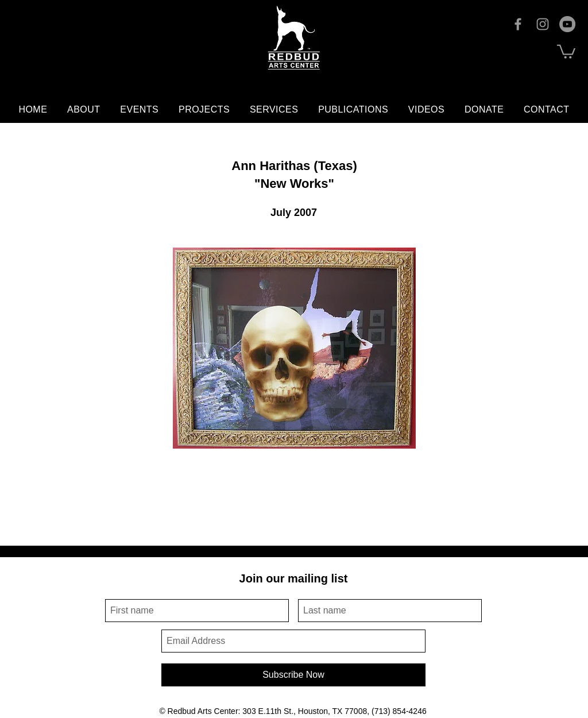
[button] (566, 51)
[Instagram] (543, 24)
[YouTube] (567, 24)
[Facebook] (518, 24)
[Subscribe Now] (293, 675)
